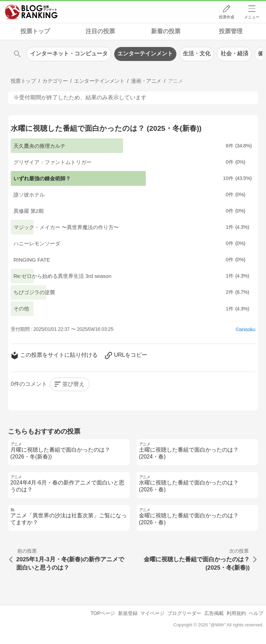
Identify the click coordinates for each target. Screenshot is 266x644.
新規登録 (128, 613)
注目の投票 (100, 31)
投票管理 (231, 31)
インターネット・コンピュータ (69, 53)
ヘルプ (256, 613)
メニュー (252, 17)
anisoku (247, 329)
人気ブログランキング (31, 12)
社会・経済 (234, 53)
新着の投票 (166, 31)
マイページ (152, 613)
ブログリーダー (184, 613)
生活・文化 (197, 53)
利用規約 (236, 613)
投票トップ (35, 31)
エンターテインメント (145, 53)
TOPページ (103, 613)
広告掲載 (214, 613)
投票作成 (227, 17)
